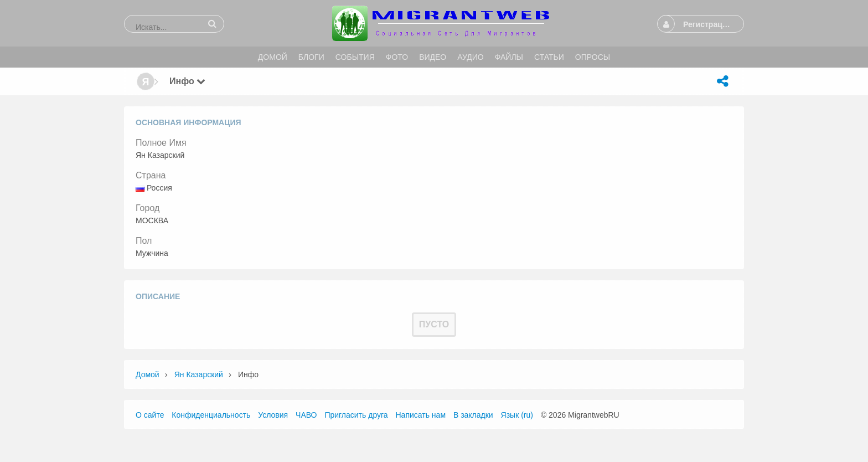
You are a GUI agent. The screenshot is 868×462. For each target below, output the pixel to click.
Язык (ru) (517, 415)
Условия (273, 415)
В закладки (473, 415)
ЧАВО (306, 415)
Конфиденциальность (211, 415)
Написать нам (421, 415)
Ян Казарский (199, 374)
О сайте (150, 415)
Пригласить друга (356, 415)
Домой (148, 374)
